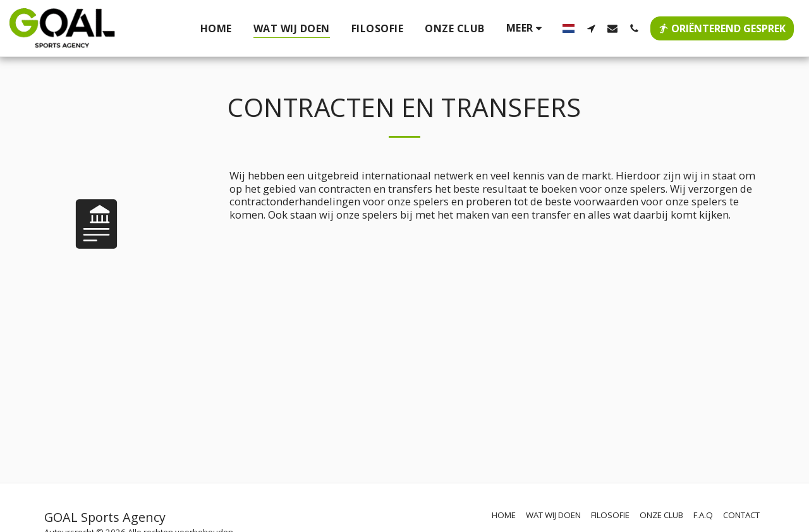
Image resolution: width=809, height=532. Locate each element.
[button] (591, 28)
